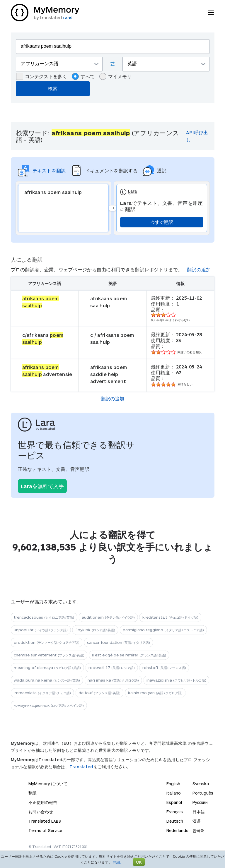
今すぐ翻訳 (162, 222)
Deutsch (175, 821)
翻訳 (33, 793)
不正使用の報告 (43, 802)
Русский (200, 802)
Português (203, 793)
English (173, 784)
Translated (81, 767)
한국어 (199, 830)
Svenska (201, 784)
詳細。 (118, 862)
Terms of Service (45, 830)
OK (139, 862)
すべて (83, 76)
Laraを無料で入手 (42, 486)
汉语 (197, 821)
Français (175, 812)
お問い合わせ (41, 812)
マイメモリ (115, 76)
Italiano (174, 793)
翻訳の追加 (199, 269)
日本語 (199, 812)
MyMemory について (48, 784)
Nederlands (177, 830)
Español (174, 802)
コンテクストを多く (42, 76)
